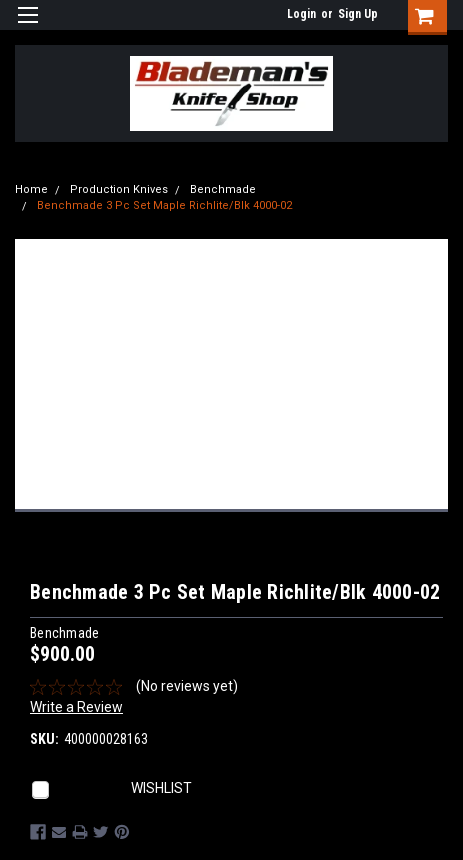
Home (31, 189)
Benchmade (223, 189)
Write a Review (76, 707)
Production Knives (119, 189)
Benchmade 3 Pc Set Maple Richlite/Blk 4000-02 (164, 205)
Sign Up (358, 14)
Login (301, 14)
